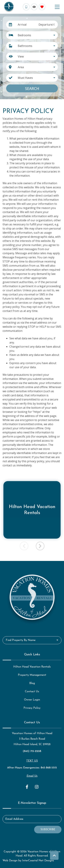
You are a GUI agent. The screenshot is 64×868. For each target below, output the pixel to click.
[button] (40, 546)
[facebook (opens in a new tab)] (27, 787)
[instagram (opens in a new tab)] (37, 787)
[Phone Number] (26, 7)
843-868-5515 (49, 768)
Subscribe (48, 830)
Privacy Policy (32, 708)
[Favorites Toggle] (42, 7)
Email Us (32, 776)
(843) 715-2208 (32, 751)
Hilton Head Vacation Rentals (32, 667)
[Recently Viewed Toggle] (34, 7)
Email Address (14, 819)
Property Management (32, 675)
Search (32, 88)
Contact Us (32, 692)
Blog (32, 683)
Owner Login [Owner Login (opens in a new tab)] (32, 700)
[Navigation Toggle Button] (57, 7)
